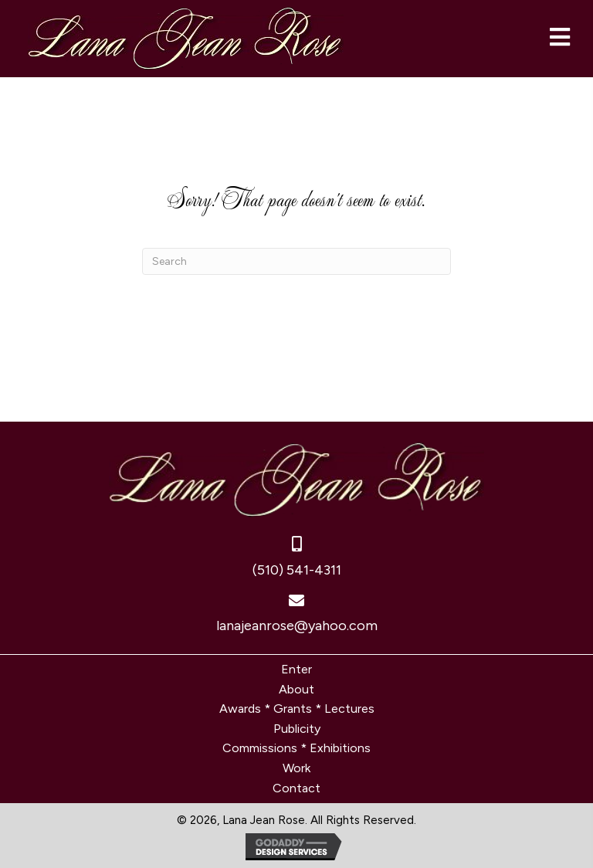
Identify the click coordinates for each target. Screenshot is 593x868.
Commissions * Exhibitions (296, 748)
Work (296, 768)
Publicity (297, 729)
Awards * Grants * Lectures (297, 709)
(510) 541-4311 (297, 570)
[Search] (296, 261)
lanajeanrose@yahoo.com (297, 626)
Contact (296, 788)
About (296, 689)
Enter (296, 669)
